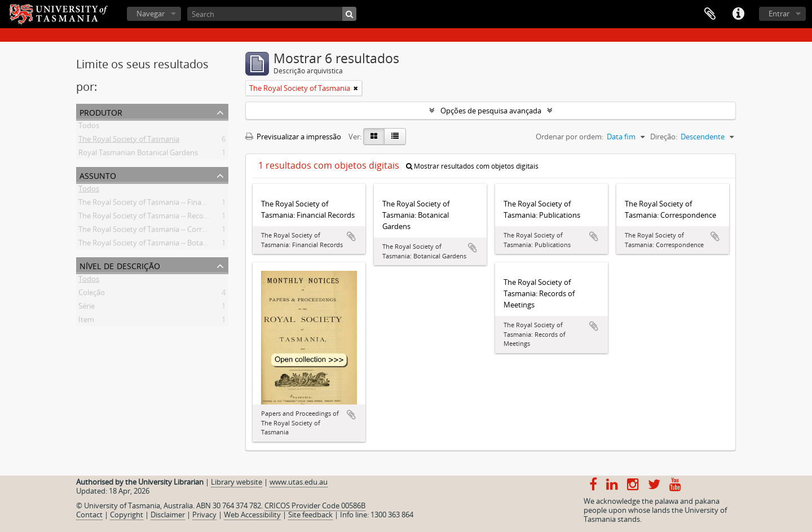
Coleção (92, 294)
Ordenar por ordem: (570, 137)
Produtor (101, 111)
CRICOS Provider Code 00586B (315, 505)
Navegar (151, 14)
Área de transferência (710, 14)
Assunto (98, 175)
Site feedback (310, 515)
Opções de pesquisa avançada (491, 111)
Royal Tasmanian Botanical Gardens (138, 155)
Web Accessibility (252, 515)
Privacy (204, 515)
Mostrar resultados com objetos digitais (472, 166)
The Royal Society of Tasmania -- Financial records (161, 204)
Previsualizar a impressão (293, 137)
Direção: (664, 137)
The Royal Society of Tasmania (129, 141)
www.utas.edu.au (299, 482)
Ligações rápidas (738, 14)
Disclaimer (168, 515)
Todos (89, 127)
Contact (89, 515)
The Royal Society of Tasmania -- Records (146, 218)
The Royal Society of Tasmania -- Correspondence (161, 231)
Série (87, 308)
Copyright (127, 515)
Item (86, 322)
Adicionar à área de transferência (351, 236)
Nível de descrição (120, 265)
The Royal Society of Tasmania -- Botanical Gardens (163, 245)
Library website (237, 482)
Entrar (779, 14)
